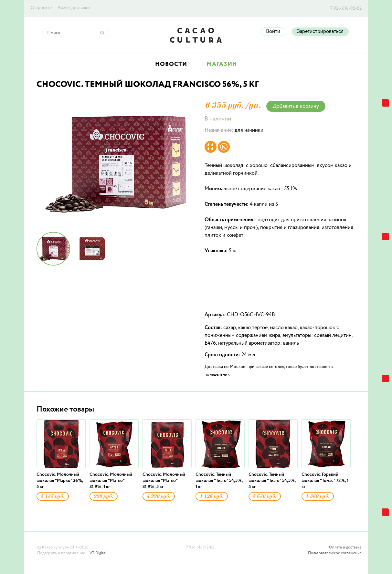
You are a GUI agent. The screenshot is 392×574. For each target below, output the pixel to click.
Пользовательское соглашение (335, 553)
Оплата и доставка (345, 548)
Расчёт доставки (74, 8)
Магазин (222, 64)
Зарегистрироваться (320, 32)
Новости (171, 64)
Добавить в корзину (296, 107)
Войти (273, 32)
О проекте (41, 8)
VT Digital (98, 553)
